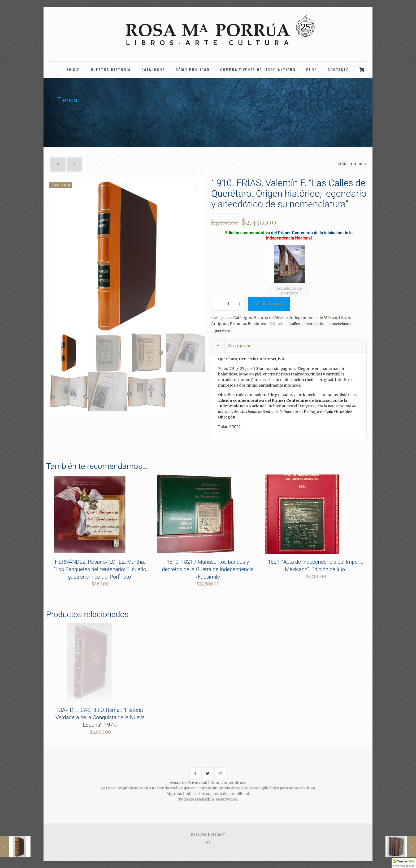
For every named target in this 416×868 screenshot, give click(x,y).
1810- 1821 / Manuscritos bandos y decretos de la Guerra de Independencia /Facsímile (208, 569)
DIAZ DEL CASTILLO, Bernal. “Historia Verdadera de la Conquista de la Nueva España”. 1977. (100, 717)
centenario (314, 324)
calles (295, 324)
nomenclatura (340, 324)
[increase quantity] (240, 304)
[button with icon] (195, 773)
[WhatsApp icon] (208, 842)
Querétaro (222, 331)
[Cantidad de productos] (228, 304)
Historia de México (271, 318)
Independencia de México (313, 318)
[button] (196, 187)
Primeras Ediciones (248, 324)
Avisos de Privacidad (188, 783)
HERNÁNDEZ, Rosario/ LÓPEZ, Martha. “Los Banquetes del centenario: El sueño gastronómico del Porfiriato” (100, 569)
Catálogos (242, 318)
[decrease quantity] (217, 304)
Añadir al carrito (269, 304)
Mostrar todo (352, 164)
